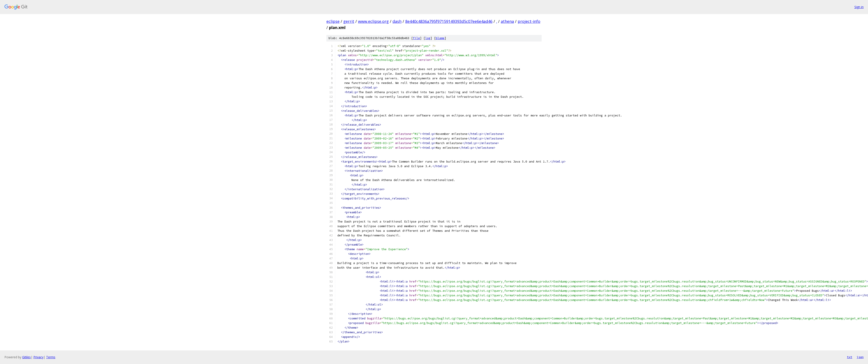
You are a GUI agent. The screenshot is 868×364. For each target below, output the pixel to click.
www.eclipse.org (373, 21)
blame (440, 38)
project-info (529, 21)
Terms (51, 357)
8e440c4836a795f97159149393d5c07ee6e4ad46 (449, 21)
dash (397, 21)
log (428, 38)
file (416, 38)
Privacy (38, 357)
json (860, 357)
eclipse (333, 21)
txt (850, 357)
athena (507, 21)
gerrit (349, 21)
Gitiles (26, 357)
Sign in (859, 7)
